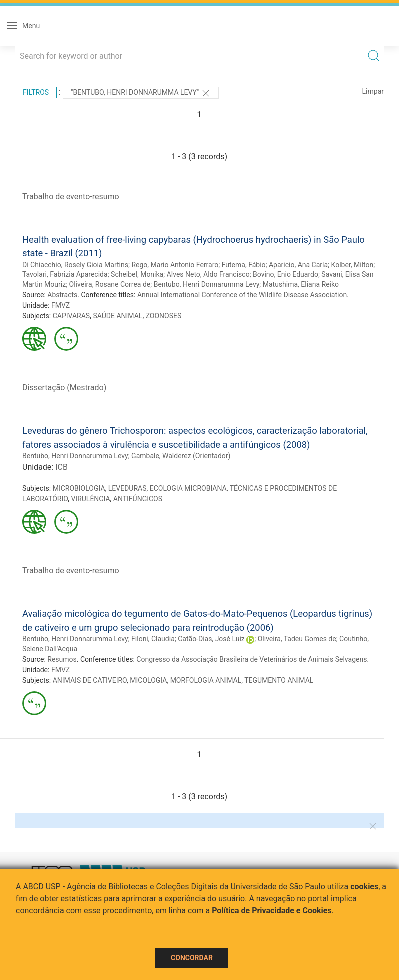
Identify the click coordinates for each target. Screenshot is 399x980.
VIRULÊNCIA (90, 499)
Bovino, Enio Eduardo (286, 274)
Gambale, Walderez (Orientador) (181, 456)
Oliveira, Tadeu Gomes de (297, 639)
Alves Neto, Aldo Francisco (208, 274)
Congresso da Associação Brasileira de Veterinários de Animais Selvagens (252, 659)
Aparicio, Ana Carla (298, 265)
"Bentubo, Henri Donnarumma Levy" (141, 93)
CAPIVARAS (72, 316)
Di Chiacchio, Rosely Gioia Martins (75, 265)
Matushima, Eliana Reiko (301, 284)
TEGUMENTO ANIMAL (279, 680)
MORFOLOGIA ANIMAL (206, 680)
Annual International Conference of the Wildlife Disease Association (242, 295)
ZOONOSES (164, 316)
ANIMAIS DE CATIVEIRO (90, 680)
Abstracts (62, 295)
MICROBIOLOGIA (79, 488)
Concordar (192, 958)
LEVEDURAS (128, 488)
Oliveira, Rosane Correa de (110, 284)
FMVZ (61, 305)
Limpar (373, 91)
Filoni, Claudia (153, 639)
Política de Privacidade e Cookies (272, 911)
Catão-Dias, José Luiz (211, 639)
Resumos (62, 659)
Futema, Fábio (244, 265)
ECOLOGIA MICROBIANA (188, 488)
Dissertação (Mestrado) (64, 387)
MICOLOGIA (148, 680)
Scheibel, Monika (137, 274)
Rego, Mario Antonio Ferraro (175, 265)
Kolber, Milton (353, 265)
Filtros (36, 92)
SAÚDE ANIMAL (118, 316)
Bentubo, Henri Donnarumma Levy (207, 284)
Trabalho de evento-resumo (71, 196)
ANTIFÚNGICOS (138, 499)
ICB (62, 467)
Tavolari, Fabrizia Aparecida (65, 274)
